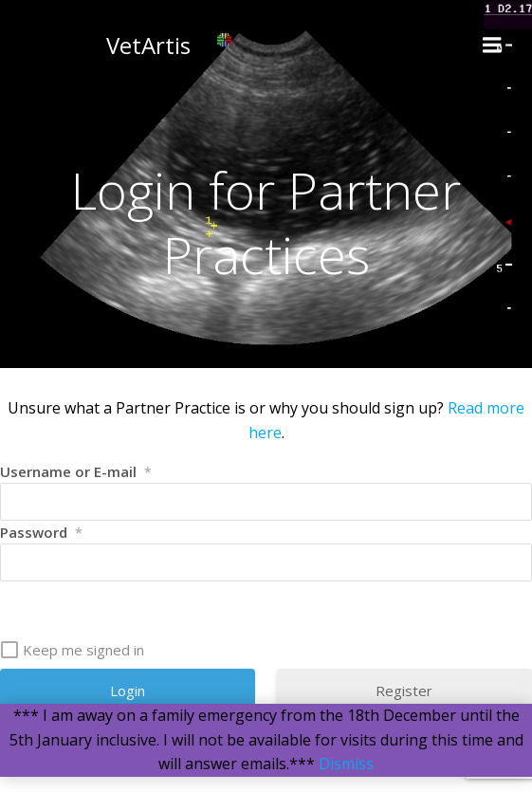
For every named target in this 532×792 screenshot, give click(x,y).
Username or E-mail (76, 471)
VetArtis (148, 45)
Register (404, 691)
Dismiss (346, 764)
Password (41, 532)
